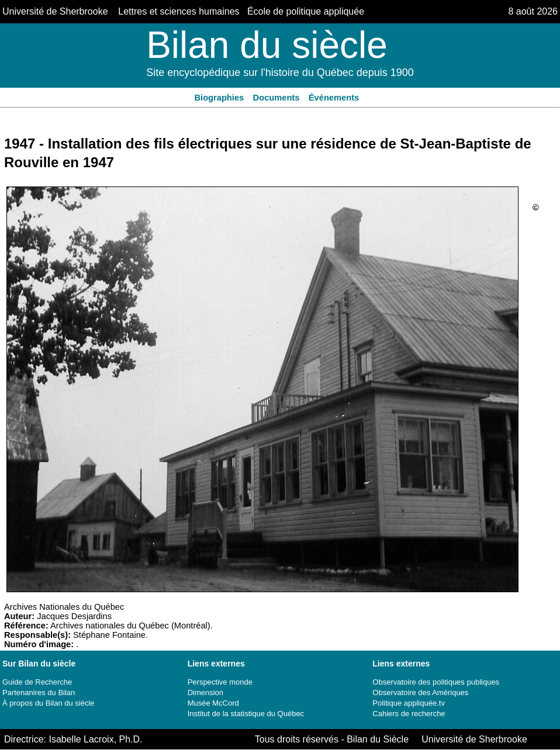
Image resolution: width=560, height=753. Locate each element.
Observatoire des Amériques (420, 692)
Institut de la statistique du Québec (246, 714)
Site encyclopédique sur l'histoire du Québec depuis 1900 (280, 72)
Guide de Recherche (37, 682)
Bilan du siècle (267, 45)
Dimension (205, 692)
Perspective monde (220, 682)
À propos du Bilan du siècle (49, 703)
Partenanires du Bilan (39, 692)
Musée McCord (213, 703)
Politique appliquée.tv (409, 703)
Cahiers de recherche (409, 714)
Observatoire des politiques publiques (436, 682)
